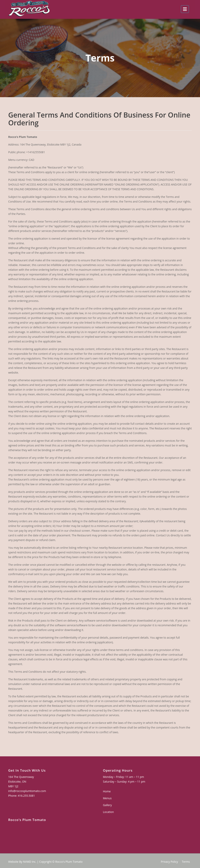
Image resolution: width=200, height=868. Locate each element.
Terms (186, 862)
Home (109, 792)
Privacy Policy (169, 862)
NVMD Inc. (30, 862)
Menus (109, 798)
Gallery (109, 805)
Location (110, 811)
